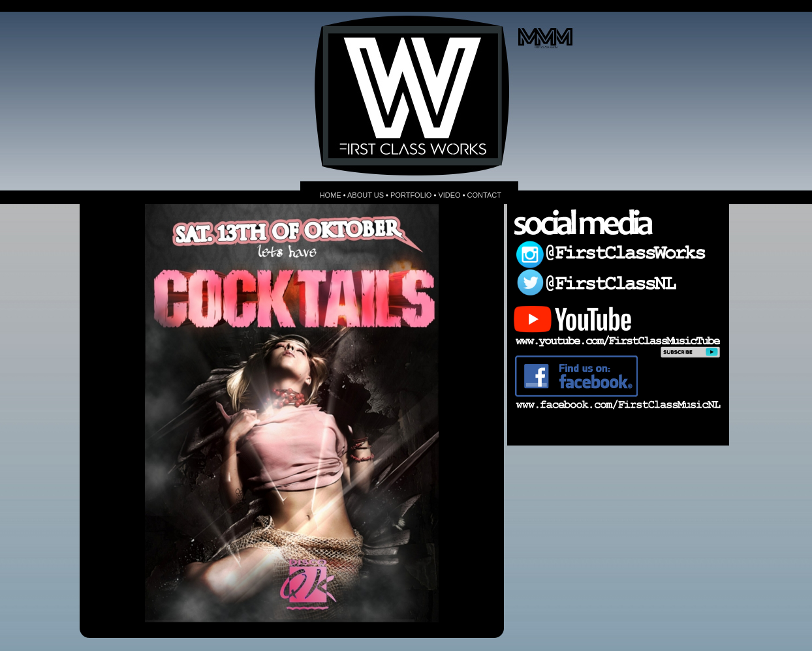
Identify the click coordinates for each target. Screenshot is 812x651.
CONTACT (484, 195)
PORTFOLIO (411, 195)
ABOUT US (366, 195)
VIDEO (449, 195)
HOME (331, 195)
